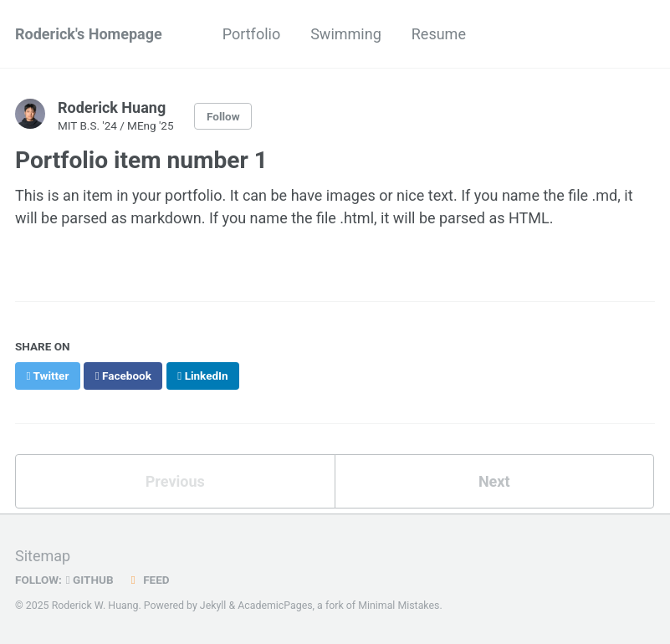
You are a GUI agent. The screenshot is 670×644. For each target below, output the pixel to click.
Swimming (346, 34)
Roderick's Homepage (89, 34)
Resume (439, 34)
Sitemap (43, 556)
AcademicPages (275, 606)
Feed (148, 580)
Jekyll (213, 606)
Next (494, 481)
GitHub (90, 580)
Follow (223, 116)
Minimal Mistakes (399, 606)
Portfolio (251, 34)
